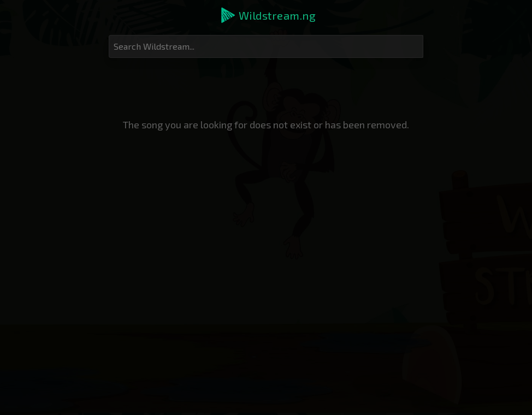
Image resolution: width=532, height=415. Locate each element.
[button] (268, 15)
